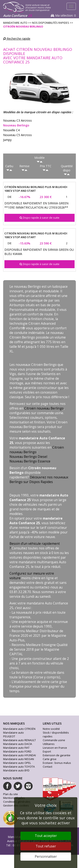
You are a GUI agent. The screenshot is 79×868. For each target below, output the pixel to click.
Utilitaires (49, 744)
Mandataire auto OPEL (17, 763)
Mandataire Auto (15, 23)
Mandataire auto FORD (17, 752)
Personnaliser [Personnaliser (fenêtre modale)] (46, 856)
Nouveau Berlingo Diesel (28, 457)
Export (47, 752)
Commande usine (54, 740)
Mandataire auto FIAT (16, 748)
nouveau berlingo (16, 125)
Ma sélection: (66, 15)
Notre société (51, 729)
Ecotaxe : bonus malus (57, 763)
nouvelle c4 (11, 130)
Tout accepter (46, 836)
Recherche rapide (17, 39)
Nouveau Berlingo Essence (30, 461)
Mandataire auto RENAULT (19, 740)
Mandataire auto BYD (16, 770)
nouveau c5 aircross (17, 135)
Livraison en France (55, 748)
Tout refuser (46, 846)
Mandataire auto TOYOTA (19, 767)
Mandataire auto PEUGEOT (13, 735)
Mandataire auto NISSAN (19, 759)
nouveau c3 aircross (17, 120)
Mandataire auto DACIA (18, 744)
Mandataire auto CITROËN (19, 729)
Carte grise (50, 759)
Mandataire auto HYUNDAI (19, 755)
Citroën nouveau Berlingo (44, 408)
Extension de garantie (57, 755)
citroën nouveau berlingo (23, 27)
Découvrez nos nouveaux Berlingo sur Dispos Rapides (39, 480)
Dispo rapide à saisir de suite (39, 218)
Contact (48, 767)
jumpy (7, 140)
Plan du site (11, 794)
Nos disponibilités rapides (51, 23)
